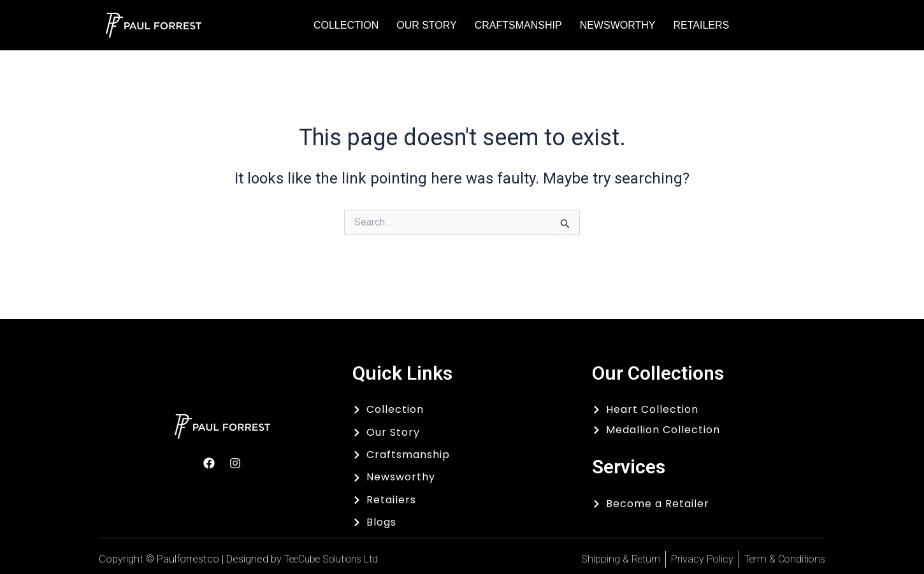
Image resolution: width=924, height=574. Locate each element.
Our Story (427, 25)
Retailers (701, 25)
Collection (346, 25)
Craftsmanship (518, 25)
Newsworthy (618, 25)
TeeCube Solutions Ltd (336, 559)
